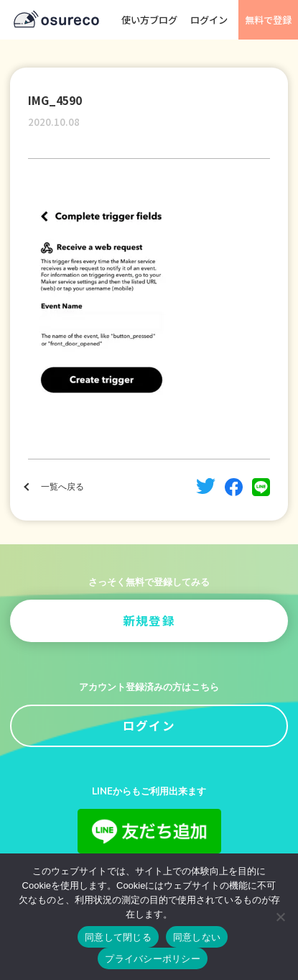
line (261, 487)
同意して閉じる (118, 937)
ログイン (209, 20)
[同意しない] (280, 917)
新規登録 (149, 620)
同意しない (197, 937)
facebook (234, 487)
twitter (206, 486)
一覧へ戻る (62, 487)
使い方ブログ (149, 20)
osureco (56, 20)
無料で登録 (268, 20)
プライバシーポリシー (153, 959)
